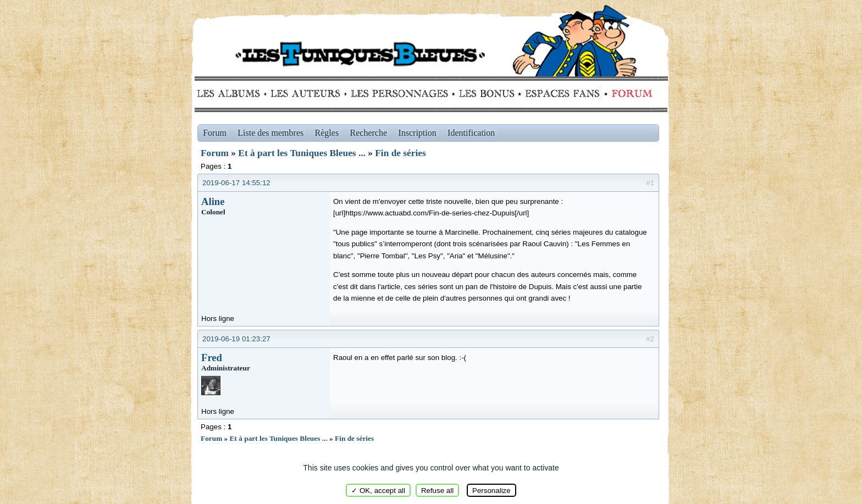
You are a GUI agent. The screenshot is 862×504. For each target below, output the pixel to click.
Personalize (491, 491)
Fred (212, 358)
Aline (213, 201)
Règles (327, 133)
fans (562, 93)
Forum (629, 93)
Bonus (486, 93)
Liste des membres (270, 133)
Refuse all (437, 491)
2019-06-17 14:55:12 (236, 183)
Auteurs (309, 93)
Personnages (399, 93)
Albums (232, 93)
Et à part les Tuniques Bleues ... (302, 153)
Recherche (369, 133)
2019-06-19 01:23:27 (236, 339)
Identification (471, 133)
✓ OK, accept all (378, 491)
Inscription (417, 133)
